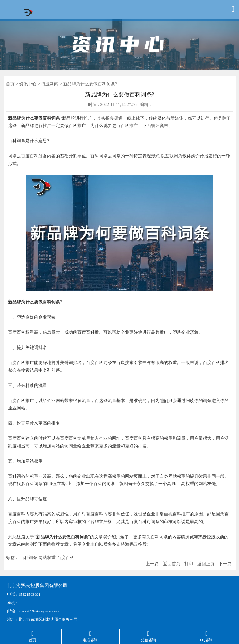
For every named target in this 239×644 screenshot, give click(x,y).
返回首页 (172, 564)
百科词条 (29, 558)
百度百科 (66, 558)
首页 (10, 84)
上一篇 (152, 564)
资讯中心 (28, 84)
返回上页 (206, 564)
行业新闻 (50, 84)
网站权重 (47, 558)
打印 (189, 564)
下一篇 (225, 564)
